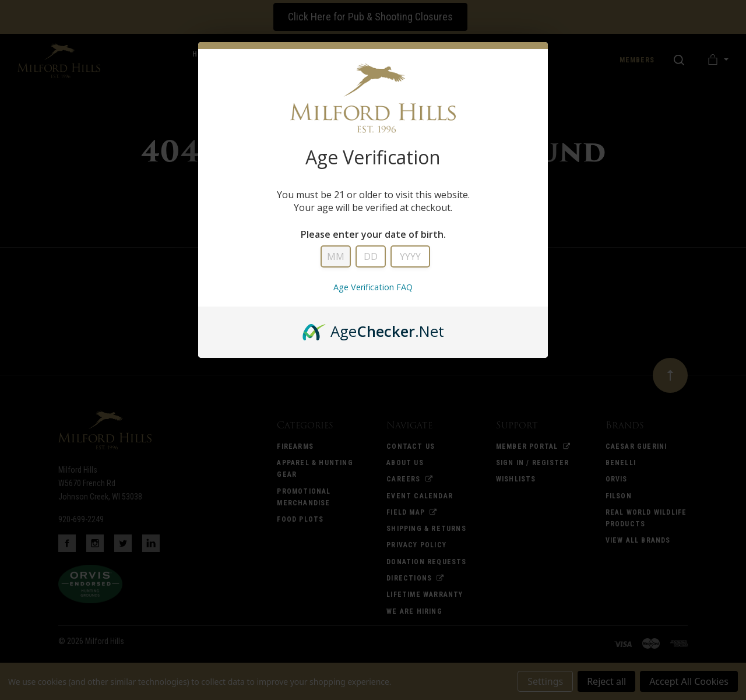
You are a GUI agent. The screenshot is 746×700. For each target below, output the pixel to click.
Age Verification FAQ (373, 287)
